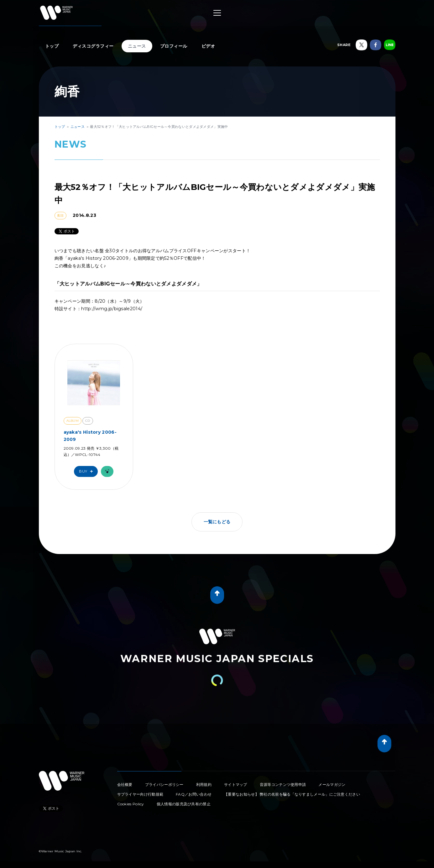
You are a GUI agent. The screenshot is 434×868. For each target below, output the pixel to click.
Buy (87, 471)
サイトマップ (236, 784)
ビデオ (208, 46)
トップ (52, 46)
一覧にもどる (217, 522)
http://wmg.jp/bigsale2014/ (112, 309)
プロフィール (174, 46)
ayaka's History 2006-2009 (90, 436)
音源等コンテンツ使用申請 (283, 784)
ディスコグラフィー (93, 46)
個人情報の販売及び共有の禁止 (184, 804)
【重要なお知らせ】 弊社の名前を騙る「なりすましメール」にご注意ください (292, 794)
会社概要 (125, 784)
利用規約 (204, 784)
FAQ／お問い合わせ (194, 794)
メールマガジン (332, 784)
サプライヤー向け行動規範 (140, 794)
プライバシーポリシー (164, 784)
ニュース (137, 46)
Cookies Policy (131, 804)
